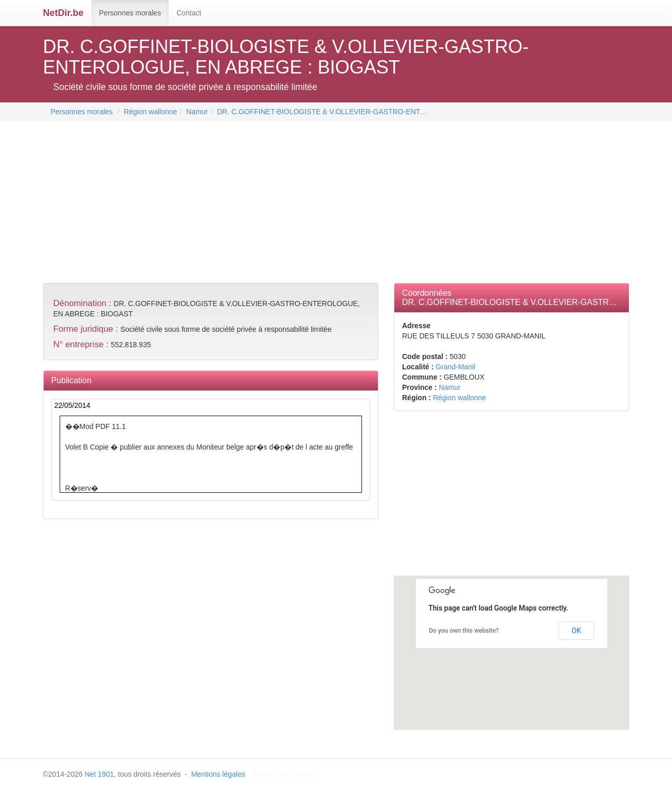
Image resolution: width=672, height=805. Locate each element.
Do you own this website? (464, 631)
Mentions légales (218, 774)
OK (576, 631)
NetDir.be (63, 13)
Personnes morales (130, 13)
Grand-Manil (455, 367)
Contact (189, 13)
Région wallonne (151, 112)
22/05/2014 (72, 405)
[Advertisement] (230, 203)
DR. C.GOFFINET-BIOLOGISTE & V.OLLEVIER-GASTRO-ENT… (322, 112)
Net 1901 (99, 774)
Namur (197, 112)
